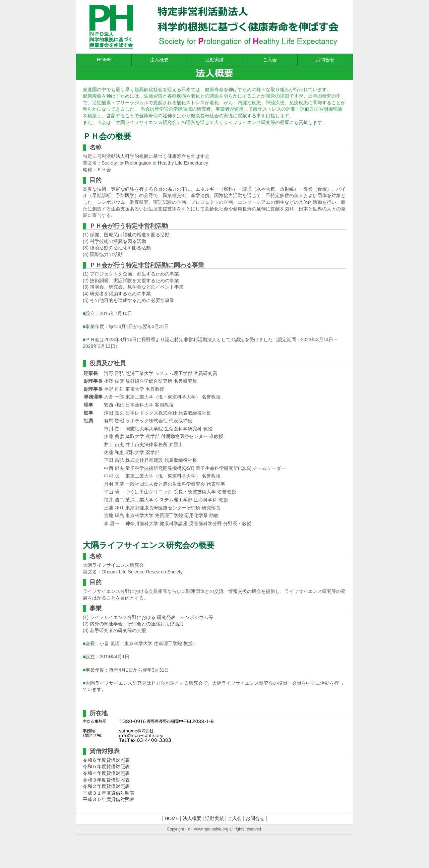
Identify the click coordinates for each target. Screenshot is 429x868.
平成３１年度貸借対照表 (109, 793)
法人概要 (159, 60)
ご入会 (270, 60)
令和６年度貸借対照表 (106, 760)
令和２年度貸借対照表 (106, 786)
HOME (104, 60)
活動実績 (214, 60)
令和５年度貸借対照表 (106, 766)
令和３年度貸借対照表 (106, 780)
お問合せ (325, 60)
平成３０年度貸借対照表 (109, 799)
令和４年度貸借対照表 (106, 773)
